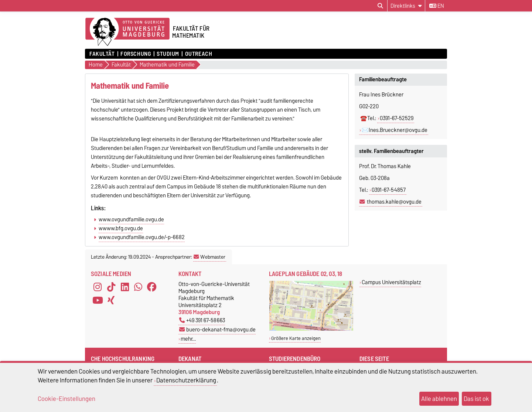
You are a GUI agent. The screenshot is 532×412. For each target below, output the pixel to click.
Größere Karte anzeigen (296, 338)
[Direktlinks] (406, 6)
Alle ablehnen (439, 399)
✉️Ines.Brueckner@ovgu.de (395, 130)
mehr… (188, 339)
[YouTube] (98, 300)
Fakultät (102, 54)
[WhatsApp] (138, 287)
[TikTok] (111, 287)
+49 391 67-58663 (202, 320)
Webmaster (209, 257)
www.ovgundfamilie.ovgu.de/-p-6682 (142, 237)
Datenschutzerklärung (186, 380)
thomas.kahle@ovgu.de (394, 202)
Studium (168, 54)
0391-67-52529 (397, 118)
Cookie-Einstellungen (66, 399)
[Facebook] (152, 287)
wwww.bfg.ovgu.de (121, 228)
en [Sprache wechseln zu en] (437, 6)
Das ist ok (476, 399)
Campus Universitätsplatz (391, 282)
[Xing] (111, 300)
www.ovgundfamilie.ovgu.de (131, 219)
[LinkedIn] (125, 287)
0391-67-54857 (389, 190)
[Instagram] (98, 287)
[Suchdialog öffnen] (380, 6)
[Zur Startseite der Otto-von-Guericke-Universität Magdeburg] (127, 32)
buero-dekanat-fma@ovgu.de (217, 329)
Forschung (136, 54)
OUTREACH (199, 54)
